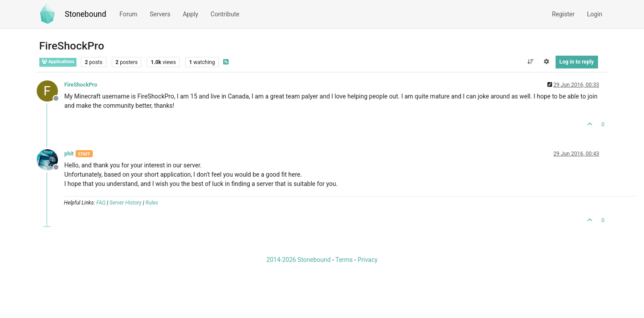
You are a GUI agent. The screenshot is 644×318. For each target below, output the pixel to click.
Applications (58, 62)
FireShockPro (81, 85)
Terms (344, 260)
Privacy (368, 260)
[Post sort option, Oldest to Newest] (530, 62)
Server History (126, 203)
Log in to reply (577, 62)
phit (69, 154)
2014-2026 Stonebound (299, 260)
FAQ (101, 203)
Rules (152, 203)
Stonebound (86, 14)
